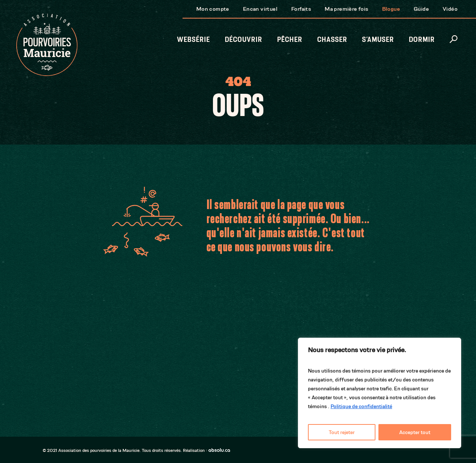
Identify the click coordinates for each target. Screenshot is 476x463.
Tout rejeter (342, 432)
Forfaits (301, 9)
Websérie (193, 39)
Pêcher (290, 39)
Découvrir (244, 39)
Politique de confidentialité (361, 406)
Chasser (332, 39)
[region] (380, 393)
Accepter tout (415, 432)
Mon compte (213, 9)
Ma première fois (346, 9)
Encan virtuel (260, 9)
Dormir (422, 39)
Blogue (391, 9)
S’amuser (378, 39)
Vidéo (450, 9)
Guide (421, 9)
